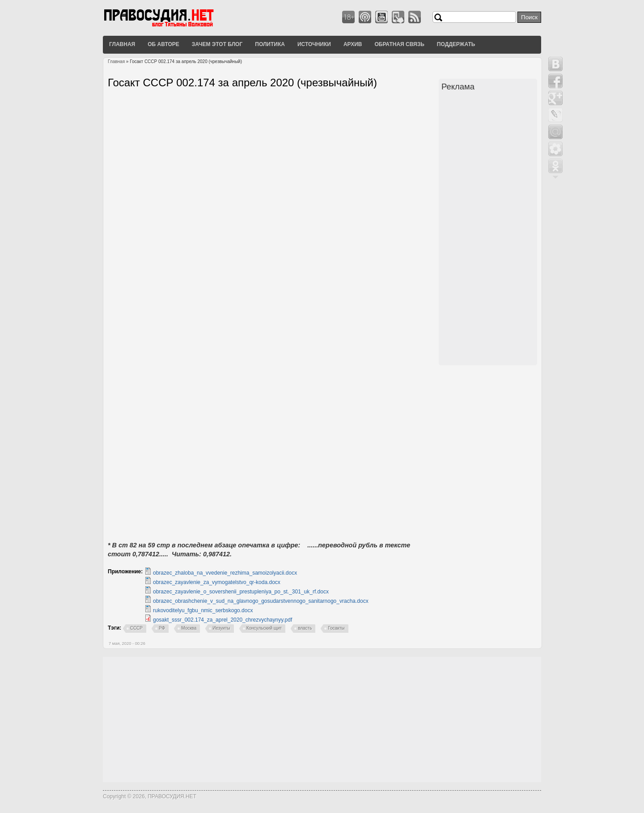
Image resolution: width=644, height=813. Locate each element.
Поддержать (456, 44)
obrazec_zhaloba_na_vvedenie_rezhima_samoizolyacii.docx (225, 573)
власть (305, 628)
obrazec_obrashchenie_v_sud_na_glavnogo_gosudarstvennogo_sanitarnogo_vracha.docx (261, 601)
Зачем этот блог (217, 44)
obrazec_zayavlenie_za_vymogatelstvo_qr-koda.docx (217, 582)
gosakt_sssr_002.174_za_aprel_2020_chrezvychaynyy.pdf (222, 620)
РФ (162, 628)
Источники (314, 44)
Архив (353, 44)
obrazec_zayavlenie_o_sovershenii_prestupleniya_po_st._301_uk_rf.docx (241, 592)
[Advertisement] (489, 229)
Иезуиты (221, 628)
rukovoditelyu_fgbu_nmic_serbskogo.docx (203, 610)
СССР (136, 628)
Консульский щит (264, 628)
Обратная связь (399, 44)
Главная (122, 44)
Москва (189, 628)
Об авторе (163, 44)
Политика (270, 44)
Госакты (336, 628)
